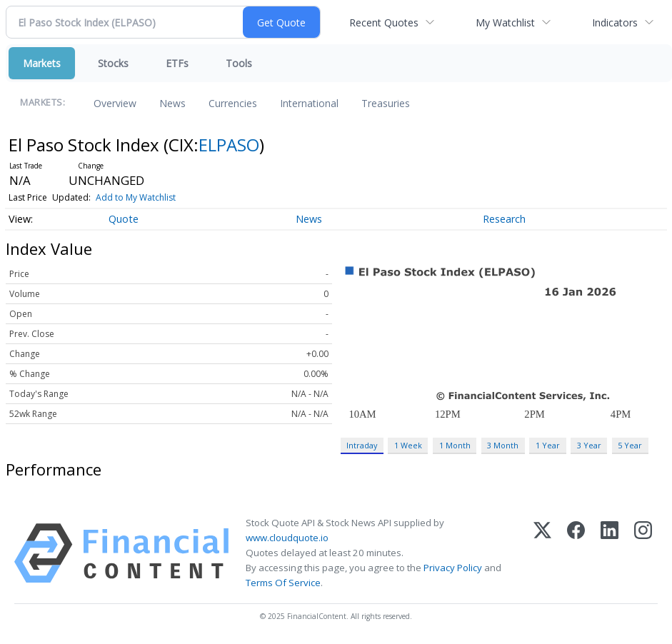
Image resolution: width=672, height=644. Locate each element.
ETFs (177, 63)
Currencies (233, 103)
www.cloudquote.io (287, 538)
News (172, 103)
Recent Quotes (384, 22)
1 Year (548, 445)
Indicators (615, 22)
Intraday (362, 445)
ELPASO (229, 145)
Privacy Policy (453, 568)
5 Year (630, 445)
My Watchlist (505, 22)
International (309, 103)
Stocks (113, 63)
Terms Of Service (283, 583)
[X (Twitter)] (542, 553)
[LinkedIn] (610, 553)
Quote (124, 219)
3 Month (503, 445)
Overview (115, 103)
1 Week (408, 445)
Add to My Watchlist (136, 197)
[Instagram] (643, 553)
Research (504, 219)
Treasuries (386, 103)
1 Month (455, 445)
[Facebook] (576, 553)
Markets (42, 63)
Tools (239, 63)
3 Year (589, 445)
